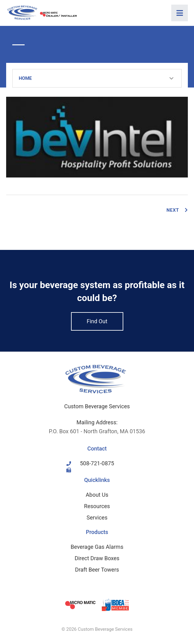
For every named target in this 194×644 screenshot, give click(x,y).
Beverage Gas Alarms (97, 547)
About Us (97, 495)
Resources (97, 506)
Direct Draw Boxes (97, 558)
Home (25, 78)
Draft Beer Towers (97, 570)
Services (97, 518)
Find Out (97, 321)
